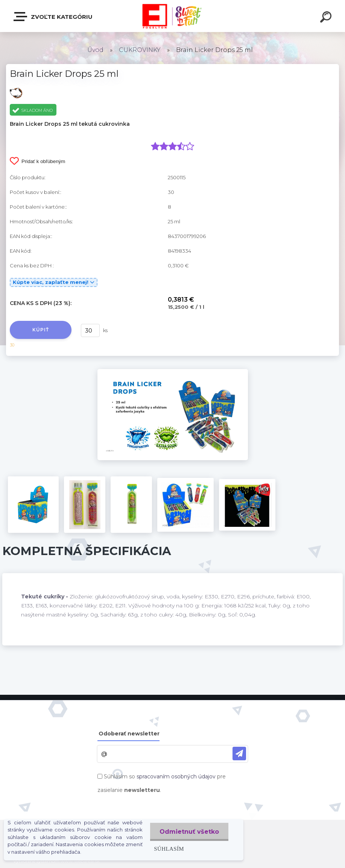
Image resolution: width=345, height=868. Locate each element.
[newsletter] (239, 754)
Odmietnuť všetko (189, 832)
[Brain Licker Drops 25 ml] (173, 372)
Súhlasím (169, 849)
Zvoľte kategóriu (53, 17)
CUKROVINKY (140, 50)
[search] (327, 18)
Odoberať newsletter (129, 734)
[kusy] (90, 330)
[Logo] (172, 16)
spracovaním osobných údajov (176, 776)
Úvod (95, 50)
